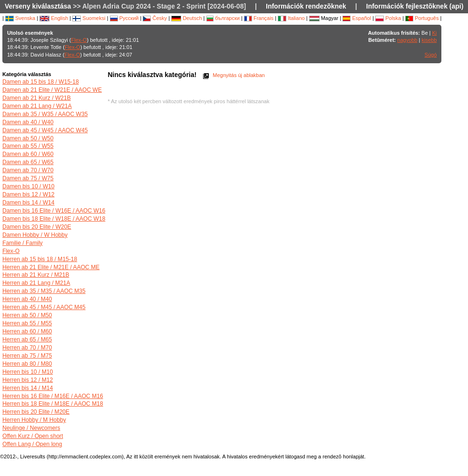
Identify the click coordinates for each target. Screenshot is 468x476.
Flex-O (79, 40)
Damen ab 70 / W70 (28, 170)
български (223, 18)
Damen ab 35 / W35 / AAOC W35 (45, 114)
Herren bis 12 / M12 (28, 380)
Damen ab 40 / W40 (28, 122)
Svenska (20, 18)
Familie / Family (23, 243)
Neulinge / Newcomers (31, 428)
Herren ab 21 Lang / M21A (36, 283)
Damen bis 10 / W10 (29, 186)
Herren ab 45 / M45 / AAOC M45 (44, 307)
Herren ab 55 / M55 (27, 323)
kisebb (429, 40)
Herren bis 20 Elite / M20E (36, 412)
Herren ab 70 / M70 (27, 348)
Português (422, 18)
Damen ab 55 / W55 (28, 146)
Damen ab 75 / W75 (28, 178)
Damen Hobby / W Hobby (35, 235)
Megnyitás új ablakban (233, 75)
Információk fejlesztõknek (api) (415, 6)
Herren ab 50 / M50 (27, 315)
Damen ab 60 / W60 (28, 154)
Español (357, 18)
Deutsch (186, 18)
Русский (124, 18)
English (54, 18)
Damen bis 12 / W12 (29, 194)
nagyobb (407, 40)
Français (259, 18)
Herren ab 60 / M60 (27, 331)
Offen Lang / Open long (32, 444)
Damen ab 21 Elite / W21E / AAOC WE (52, 90)
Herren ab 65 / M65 (27, 340)
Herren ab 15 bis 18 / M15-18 (40, 259)
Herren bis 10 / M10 (28, 372)
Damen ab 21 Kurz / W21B (37, 98)
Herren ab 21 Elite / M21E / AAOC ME (51, 267)
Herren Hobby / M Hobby (34, 420)
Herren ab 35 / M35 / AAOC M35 (44, 291)
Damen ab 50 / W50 (28, 138)
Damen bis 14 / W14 (29, 203)
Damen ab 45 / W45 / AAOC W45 (45, 130)
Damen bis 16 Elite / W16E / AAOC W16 (54, 211)
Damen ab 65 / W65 (28, 162)
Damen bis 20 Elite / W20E (37, 227)
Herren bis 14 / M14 (28, 388)
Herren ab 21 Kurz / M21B (36, 275)
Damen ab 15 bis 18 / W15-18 (41, 82)
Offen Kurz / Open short (33, 436)
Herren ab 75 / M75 (27, 356)
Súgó (431, 55)
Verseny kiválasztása (38, 6)
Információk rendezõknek (306, 6)
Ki (435, 33)
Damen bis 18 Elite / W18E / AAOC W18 (54, 219)
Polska (388, 18)
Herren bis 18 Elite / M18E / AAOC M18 (53, 404)
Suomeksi (89, 18)
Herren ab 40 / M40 (27, 299)
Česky (155, 18)
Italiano (291, 18)
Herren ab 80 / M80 (27, 364)
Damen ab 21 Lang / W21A (37, 106)
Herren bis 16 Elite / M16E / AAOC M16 (53, 396)
